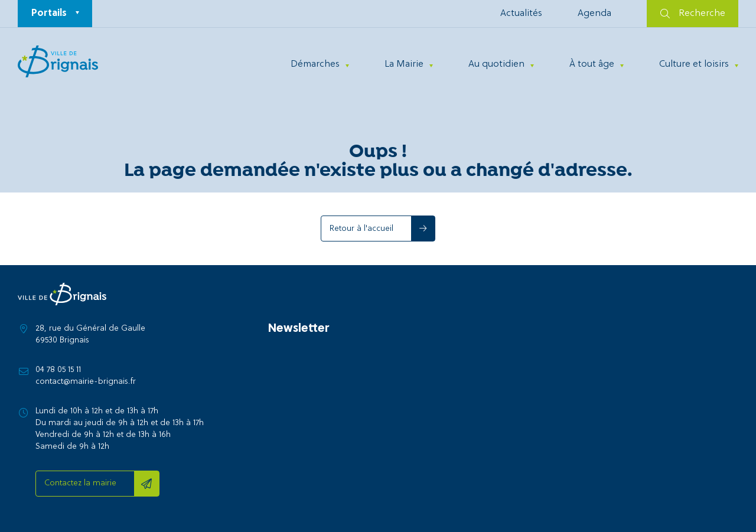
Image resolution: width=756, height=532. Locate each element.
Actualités (521, 14)
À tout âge (592, 64)
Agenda (594, 14)
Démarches (315, 64)
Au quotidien (496, 64)
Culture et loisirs (694, 64)
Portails (49, 14)
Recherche (693, 14)
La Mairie (404, 64)
